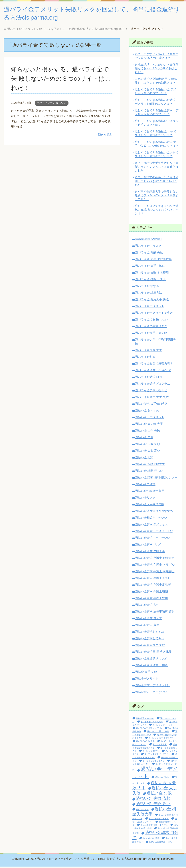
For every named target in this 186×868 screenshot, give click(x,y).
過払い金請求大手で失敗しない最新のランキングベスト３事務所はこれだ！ (157, 168)
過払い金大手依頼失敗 (150, 506)
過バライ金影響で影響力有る (154, 365)
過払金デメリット (147, 680)
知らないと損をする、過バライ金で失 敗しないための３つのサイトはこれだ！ (61, 80)
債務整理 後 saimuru (148, 241)
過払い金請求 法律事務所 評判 (155, 613)
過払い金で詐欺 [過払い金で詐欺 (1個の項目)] (162, 779)
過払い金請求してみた (150, 640)
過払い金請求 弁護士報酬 (151, 593)
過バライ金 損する (147, 287)
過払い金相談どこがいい (151, 519)
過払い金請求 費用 (147, 626)
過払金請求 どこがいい (151, 693)
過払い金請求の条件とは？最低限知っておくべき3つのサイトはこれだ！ (157, 183)
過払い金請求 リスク (149, 546)
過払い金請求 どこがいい (153, 539)
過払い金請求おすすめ (150, 633)
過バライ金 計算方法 (149, 294)
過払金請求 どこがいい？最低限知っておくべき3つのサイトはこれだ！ (157, 70)
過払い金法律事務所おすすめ (154, 512)
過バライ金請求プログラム (153, 385)
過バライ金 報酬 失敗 (149, 254)
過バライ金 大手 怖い (150, 267)
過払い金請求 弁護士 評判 (152, 579)
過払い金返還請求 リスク (151, 660)
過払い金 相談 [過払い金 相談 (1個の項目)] (142, 811)
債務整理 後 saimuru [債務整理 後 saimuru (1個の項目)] (145, 720)
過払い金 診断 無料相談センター (156, 479)
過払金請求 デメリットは (153, 687)
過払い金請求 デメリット (151, 526)
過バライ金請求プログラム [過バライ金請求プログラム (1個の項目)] (157, 756)
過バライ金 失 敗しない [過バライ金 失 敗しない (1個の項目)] (152, 723)
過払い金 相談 (144, 459)
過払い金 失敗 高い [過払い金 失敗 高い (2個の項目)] (153, 805)
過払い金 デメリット (150, 419)
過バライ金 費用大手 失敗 (152, 301)
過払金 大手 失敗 (146, 673)
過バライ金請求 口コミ (150, 378)
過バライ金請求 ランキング (153, 372)
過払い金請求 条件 (147, 606)
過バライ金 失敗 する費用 (152, 274)
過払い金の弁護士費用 (150, 492)
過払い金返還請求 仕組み (151, 667)
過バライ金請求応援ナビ (151, 392)
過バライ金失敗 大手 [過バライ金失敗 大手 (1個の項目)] (145, 743)
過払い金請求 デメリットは (154, 533)
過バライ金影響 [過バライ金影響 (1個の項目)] (160, 746)
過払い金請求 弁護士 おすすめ (155, 559)
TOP (66, 30)
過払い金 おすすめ (147, 412)
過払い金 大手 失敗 (148, 432)
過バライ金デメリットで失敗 (154, 314)
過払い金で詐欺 (145, 486)
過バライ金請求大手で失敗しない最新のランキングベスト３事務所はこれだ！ (157, 197)
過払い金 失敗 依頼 (148, 445)
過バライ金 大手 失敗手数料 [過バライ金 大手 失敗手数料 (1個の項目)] (161, 739)
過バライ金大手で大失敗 (151, 334)
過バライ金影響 (145, 358)
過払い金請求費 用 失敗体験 (153, 653)
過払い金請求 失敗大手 (150, 553)
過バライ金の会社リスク (151, 328)
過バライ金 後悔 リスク (150, 281)
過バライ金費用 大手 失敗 (152, 398)
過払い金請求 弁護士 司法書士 (155, 573)
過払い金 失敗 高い (148, 452)
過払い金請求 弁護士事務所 (153, 586)
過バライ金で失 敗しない (52, 104)
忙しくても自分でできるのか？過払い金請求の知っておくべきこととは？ (157, 211)
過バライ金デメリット (150, 308)
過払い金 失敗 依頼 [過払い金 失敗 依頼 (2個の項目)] (153, 800)
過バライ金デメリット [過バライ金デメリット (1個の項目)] (163, 726)
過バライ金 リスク (148, 247)
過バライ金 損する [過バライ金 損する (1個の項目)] (151, 752)
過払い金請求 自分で (149, 620)
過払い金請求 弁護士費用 (151, 600)
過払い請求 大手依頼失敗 (151, 405)
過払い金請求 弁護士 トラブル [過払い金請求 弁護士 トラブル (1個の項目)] (154, 827)
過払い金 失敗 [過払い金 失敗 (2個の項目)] (159, 795)
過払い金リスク (145, 499)
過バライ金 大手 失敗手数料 (153, 261)
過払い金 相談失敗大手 (150, 466)
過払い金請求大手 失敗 (150, 647)
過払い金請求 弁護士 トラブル (155, 566)
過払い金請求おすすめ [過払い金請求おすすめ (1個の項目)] (159, 820)
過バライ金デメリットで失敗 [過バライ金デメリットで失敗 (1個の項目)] (149, 730)
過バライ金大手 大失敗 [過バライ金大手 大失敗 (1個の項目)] (158, 733)
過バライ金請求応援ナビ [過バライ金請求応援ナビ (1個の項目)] (154, 762)
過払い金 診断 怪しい (149, 472)
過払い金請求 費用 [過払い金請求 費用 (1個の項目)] (151, 840)
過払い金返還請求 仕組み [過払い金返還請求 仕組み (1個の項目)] (160, 844)
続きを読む (105, 136)
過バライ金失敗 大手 (149, 352)
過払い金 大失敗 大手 (149, 425)
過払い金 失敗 (144, 439)
